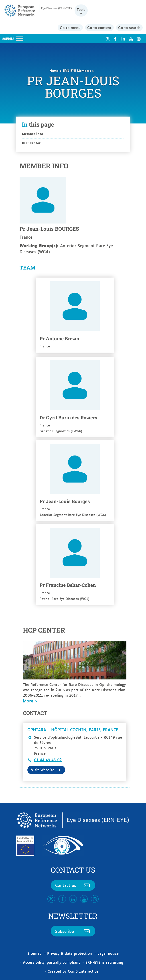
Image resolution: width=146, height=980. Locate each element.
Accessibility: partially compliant (51, 962)
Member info (32, 134)
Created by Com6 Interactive (73, 971)
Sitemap (34, 953)
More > (30, 701)
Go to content (99, 27)
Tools (81, 9)
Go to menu (70, 27)
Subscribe (73, 931)
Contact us (73, 885)
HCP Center (31, 143)
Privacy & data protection (70, 953)
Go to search (129, 27)
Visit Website (46, 770)
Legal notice (108, 953)
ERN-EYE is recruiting (104, 962)
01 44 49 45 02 (48, 760)
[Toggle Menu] (20, 39)
